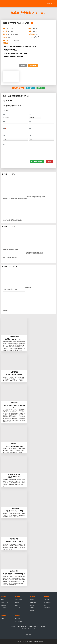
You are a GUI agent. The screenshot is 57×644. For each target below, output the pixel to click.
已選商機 (49, 4)
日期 (4, 114)
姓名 (4, 121)
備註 (4, 144)
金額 (30, 129)
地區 (4, 136)
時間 (30, 114)
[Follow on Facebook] (27, 633)
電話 (4, 129)
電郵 (30, 121)
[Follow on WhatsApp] (30, 633)
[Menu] (55, 4)
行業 (30, 136)
